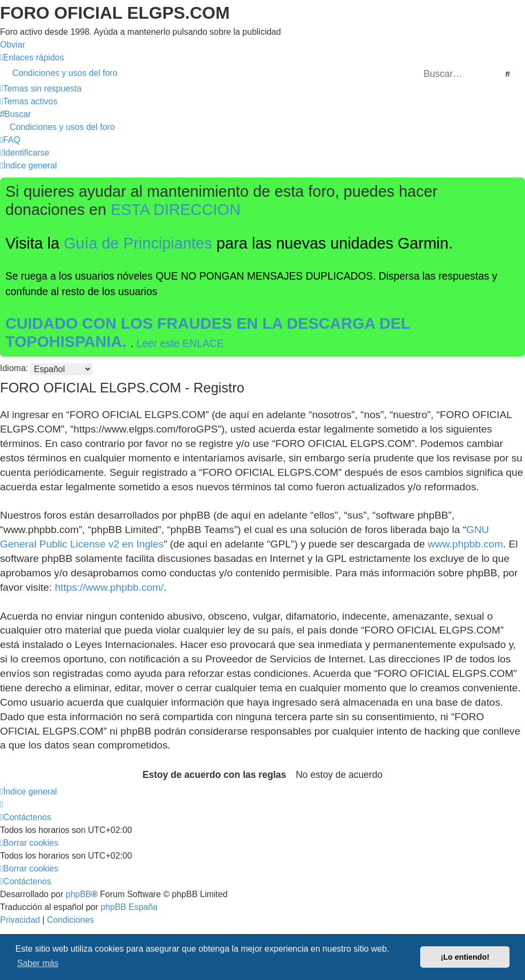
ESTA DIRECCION (176, 210)
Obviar (13, 45)
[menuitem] (262, 73)
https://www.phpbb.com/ (109, 587)
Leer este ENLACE (180, 343)
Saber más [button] (38, 963)
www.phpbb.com (465, 544)
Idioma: (14, 368)
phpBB (79, 894)
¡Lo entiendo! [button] (465, 957)
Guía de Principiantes (138, 243)
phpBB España (129, 907)
